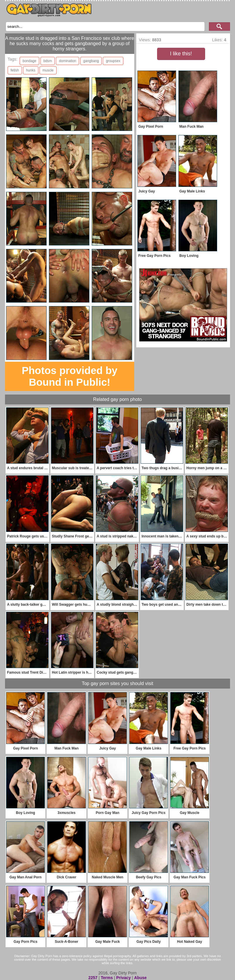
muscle (48, 70)
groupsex (113, 61)
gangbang (91, 61)
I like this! (181, 54)
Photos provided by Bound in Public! (70, 376)
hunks (31, 70)
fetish (15, 70)
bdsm (48, 61)
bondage (29, 61)
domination (68, 61)
